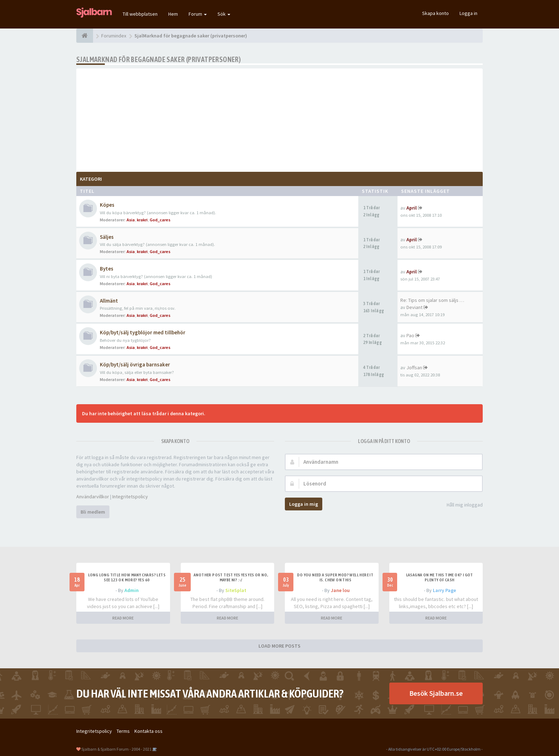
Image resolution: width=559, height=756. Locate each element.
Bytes (107, 269)
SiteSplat (236, 590)
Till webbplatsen (140, 14)
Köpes (107, 205)
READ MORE (123, 618)
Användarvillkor (93, 497)
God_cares (160, 220)
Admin (132, 590)
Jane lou (340, 590)
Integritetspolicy (130, 497)
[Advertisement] (279, 118)
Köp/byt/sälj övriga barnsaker (135, 364)
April (412, 208)
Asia (131, 220)
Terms (123, 731)
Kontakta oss (148, 731)
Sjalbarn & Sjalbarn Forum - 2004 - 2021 (116, 749)
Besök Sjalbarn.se (436, 693)
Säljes (107, 237)
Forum (198, 14)
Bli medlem (93, 512)
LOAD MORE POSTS (279, 646)
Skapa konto (435, 13)
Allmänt (109, 301)
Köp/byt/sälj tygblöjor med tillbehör (143, 332)
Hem (173, 14)
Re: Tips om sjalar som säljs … (432, 300)
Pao (410, 335)
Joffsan (414, 367)
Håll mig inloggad (461, 505)
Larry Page (444, 590)
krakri (142, 220)
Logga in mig (304, 504)
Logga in (468, 13)
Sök (224, 14)
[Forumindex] (85, 36)
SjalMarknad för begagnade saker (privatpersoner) (158, 59)
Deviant (414, 307)
